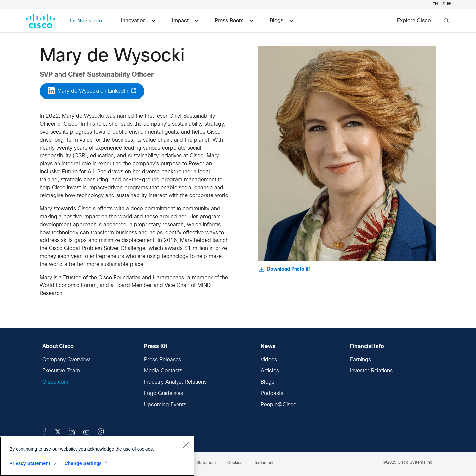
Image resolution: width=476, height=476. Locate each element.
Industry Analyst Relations (175, 382)
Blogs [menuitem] (281, 21)
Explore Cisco (414, 21)
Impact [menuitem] (185, 21)
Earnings (360, 360)
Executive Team (61, 371)
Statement (206, 463)
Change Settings (83, 463)
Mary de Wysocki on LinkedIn (92, 91)
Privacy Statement (30, 463)
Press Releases (163, 360)
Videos (269, 360)
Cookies (235, 463)
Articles (270, 371)
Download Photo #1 (285, 270)
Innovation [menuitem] (138, 21)
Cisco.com (55, 382)
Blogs (268, 382)
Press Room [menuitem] (234, 21)
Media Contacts (163, 371)
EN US (442, 4)
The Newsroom (85, 21)
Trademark (264, 463)
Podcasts (272, 393)
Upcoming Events (165, 405)
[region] (97, 456)
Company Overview (66, 360)
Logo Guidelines (164, 393)
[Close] (186, 445)
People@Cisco (278, 405)
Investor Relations (371, 371)
